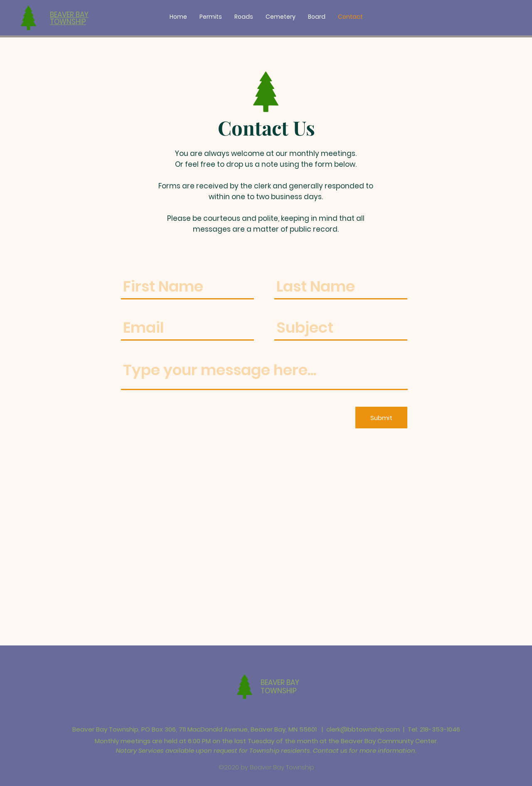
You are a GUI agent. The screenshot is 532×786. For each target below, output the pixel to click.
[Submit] (381, 418)
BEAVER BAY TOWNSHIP (280, 687)
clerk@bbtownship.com (363, 729)
